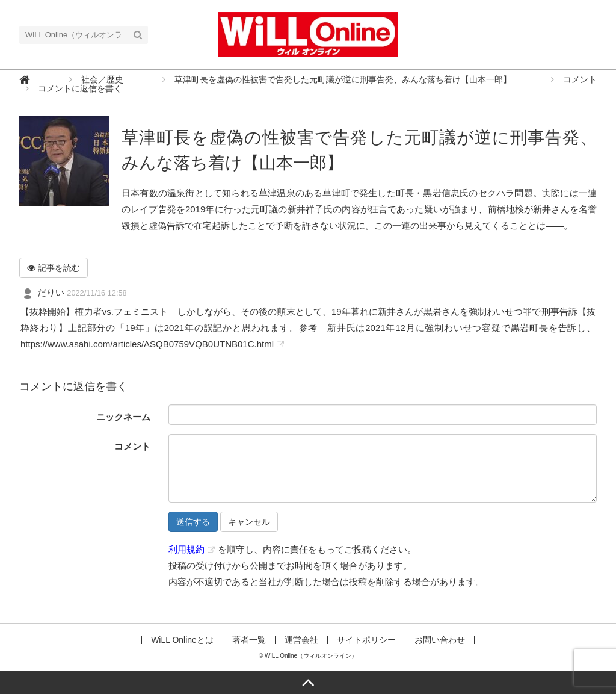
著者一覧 (249, 640)
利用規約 (186, 549)
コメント (132, 446)
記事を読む (54, 268)
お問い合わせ (440, 640)
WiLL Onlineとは (182, 640)
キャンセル (249, 522)
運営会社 (301, 640)
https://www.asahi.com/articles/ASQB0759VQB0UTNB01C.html (147, 344)
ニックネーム (123, 417)
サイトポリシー (366, 640)
